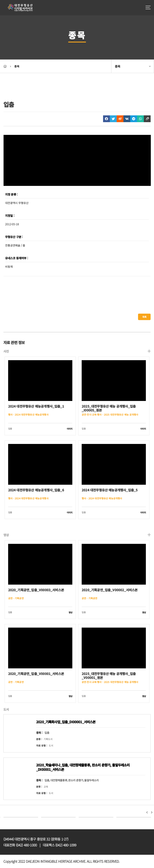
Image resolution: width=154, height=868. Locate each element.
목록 (144, 317)
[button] (147, 812)
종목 (17, 66)
